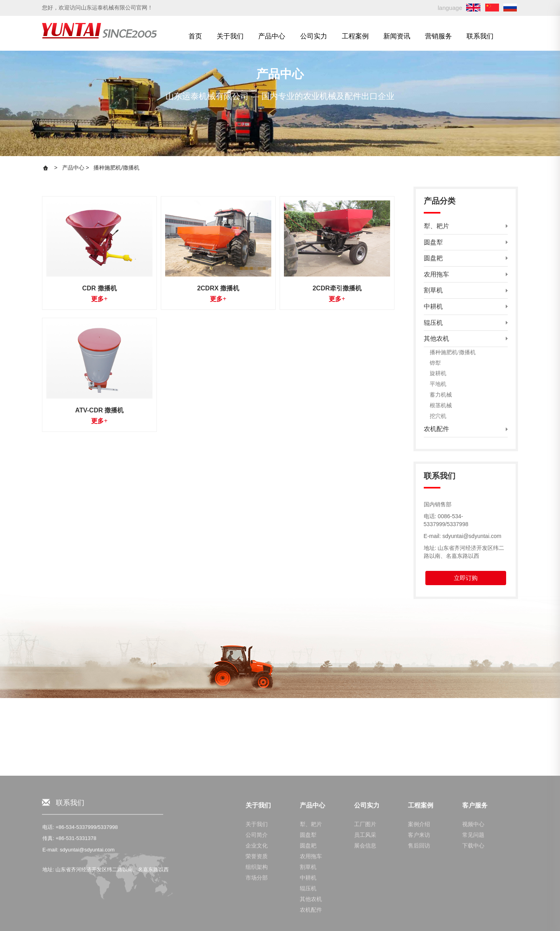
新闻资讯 (397, 36)
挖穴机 (438, 416)
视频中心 (473, 922)
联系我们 (480, 36)
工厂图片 (365, 922)
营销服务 (438, 36)
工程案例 (355, 36)
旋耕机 (438, 373)
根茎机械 (441, 405)
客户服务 (475, 903)
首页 (195, 36)
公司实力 (314, 36)
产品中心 (272, 36)
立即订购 (466, 578)
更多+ (99, 299)
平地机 (438, 384)
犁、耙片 (311, 922)
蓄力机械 (441, 395)
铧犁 (435, 363)
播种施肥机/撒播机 (116, 168)
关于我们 (230, 36)
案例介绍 (419, 922)
